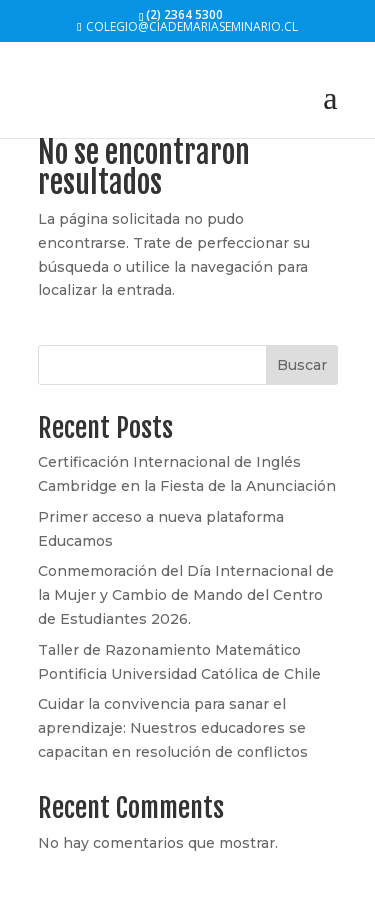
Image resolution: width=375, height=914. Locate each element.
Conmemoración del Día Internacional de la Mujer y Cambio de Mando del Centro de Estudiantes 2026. (186, 595)
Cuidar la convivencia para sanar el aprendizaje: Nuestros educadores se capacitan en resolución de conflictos (173, 728)
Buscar (302, 365)
